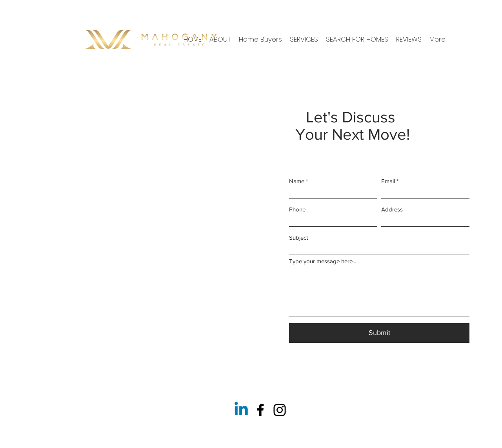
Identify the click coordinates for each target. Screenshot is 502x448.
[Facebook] (260, 410)
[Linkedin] (241, 410)
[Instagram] (280, 410)
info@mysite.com (56, 319)
